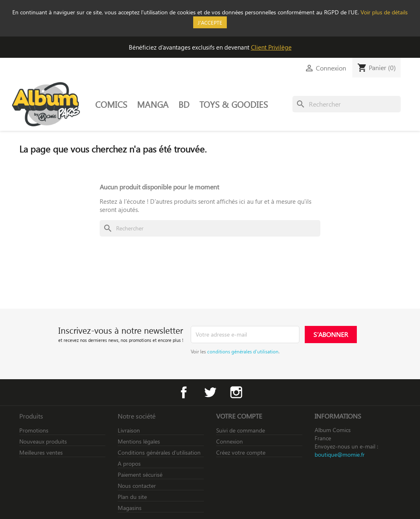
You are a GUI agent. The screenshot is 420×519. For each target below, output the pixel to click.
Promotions (34, 430)
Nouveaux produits (43, 441)
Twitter (210, 392)
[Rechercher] (347, 104)
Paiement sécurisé (140, 475)
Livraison (129, 430)
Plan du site (132, 497)
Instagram (236, 392)
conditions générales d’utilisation (243, 351)
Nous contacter (137, 486)
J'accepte (210, 22)
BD (184, 104)
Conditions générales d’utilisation (159, 452)
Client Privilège (271, 47)
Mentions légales (139, 441)
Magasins (130, 508)
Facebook (184, 392)
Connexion (229, 441)
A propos (129, 463)
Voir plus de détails (384, 12)
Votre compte (239, 416)
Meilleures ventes (41, 452)
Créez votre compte (241, 452)
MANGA (153, 104)
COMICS (111, 104)
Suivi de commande (241, 430)
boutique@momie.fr (340, 454)
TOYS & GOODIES (234, 104)
